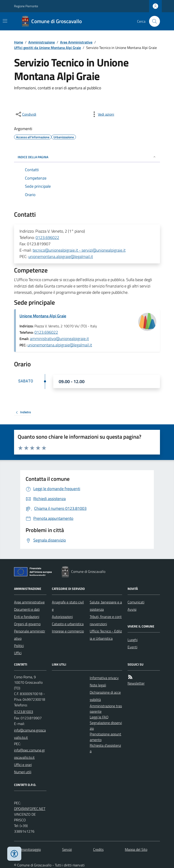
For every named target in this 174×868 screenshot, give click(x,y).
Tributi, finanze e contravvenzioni (106, 620)
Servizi (67, 849)
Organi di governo (27, 624)
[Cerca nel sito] (153, 21)
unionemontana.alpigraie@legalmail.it (61, 257)
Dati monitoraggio (27, 849)
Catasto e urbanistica (68, 624)
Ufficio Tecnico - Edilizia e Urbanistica (106, 635)
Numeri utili (23, 772)
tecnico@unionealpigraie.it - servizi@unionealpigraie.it (79, 250)
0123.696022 (47, 237)
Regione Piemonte (26, 6)
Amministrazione (42, 42)
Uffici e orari (23, 765)
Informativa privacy (104, 678)
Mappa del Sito (136, 849)
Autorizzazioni (62, 617)
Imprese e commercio (68, 631)
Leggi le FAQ (99, 717)
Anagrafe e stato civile (68, 606)
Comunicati (136, 602)
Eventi (132, 647)
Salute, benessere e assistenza (106, 606)
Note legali (98, 685)
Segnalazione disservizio (106, 726)
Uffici (18, 653)
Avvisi (132, 609)
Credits (98, 849)
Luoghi (133, 640)
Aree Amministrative (76, 42)
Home (19, 42)
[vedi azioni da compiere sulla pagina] (102, 114)
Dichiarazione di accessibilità (105, 696)
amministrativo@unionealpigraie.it (59, 339)
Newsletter (136, 683)
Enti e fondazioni (27, 617)
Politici (19, 646)
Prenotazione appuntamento (105, 737)
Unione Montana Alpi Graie (43, 316)
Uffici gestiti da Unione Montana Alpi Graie (47, 48)
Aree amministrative (29, 602)
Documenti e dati (27, 609)
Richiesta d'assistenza (105, 748)
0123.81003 (24, 712)
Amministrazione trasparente (106, 709)
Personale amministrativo (30, 635)
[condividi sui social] (26, 114)
